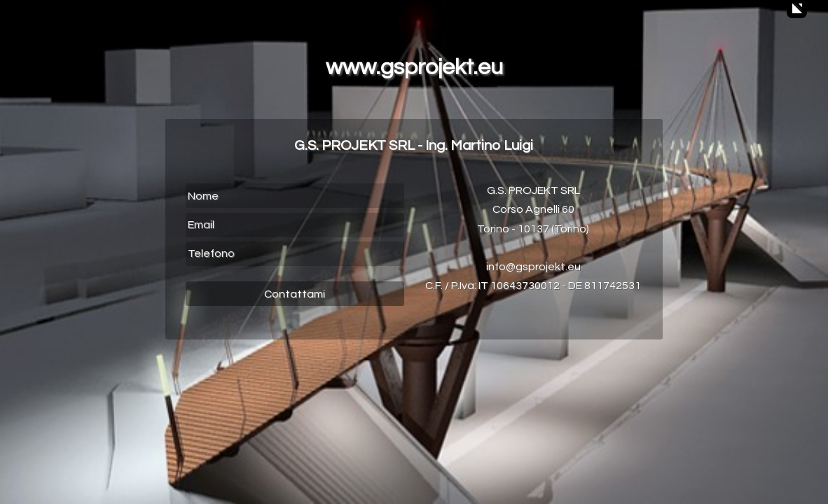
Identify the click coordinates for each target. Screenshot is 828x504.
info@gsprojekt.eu (533, 267)
